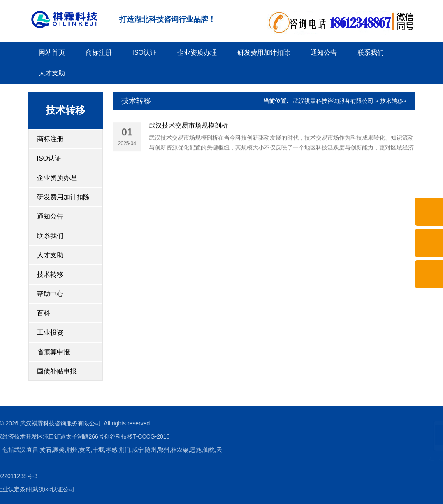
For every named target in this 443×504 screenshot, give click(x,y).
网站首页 (52, 52)
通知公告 (324, 52)
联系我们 (371, 52)
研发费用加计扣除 (264, 52)
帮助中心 (50, 294)
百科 (44, 313)
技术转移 (50, 274)
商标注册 (99, 52)
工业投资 (50, 332)
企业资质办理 (197, 52)
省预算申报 (53, 352)
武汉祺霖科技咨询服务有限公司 (333, 101)
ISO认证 (145, 52)
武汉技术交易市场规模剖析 (188, 127)
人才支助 (52, 73)
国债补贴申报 (57, 371)
